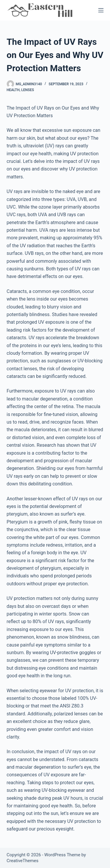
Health (13, 90)
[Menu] (101, 10)
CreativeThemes (23, 861)
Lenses (28, 90)
